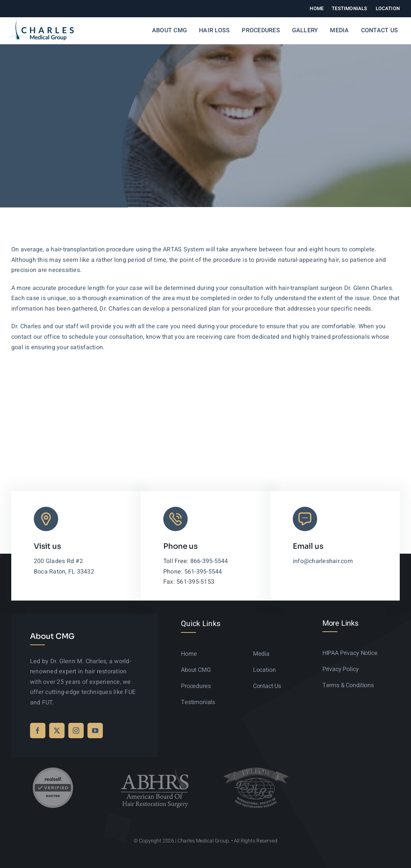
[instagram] (76, 731)
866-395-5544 (209, 561)
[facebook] (38, 731)
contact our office (36, 337)
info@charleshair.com (323, 561)
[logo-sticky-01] (41, 21)
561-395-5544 (203, 572)
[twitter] (57, 731)
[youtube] (95, 731)
